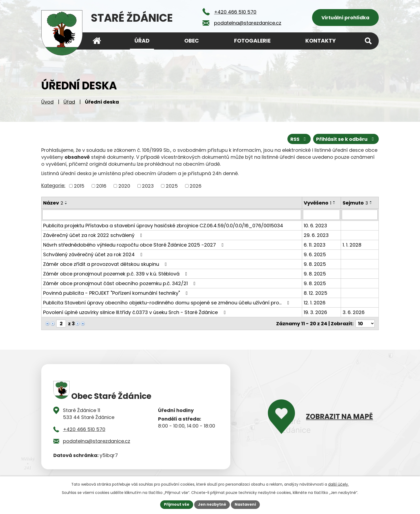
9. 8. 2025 (315, 264)
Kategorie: (53, 185)
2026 (196, 186)
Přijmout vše (177, 504)
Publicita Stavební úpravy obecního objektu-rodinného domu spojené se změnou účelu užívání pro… (167, 303)
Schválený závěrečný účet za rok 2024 (94, 254)
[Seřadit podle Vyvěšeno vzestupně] (334, 202)
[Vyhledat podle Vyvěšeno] (321, 215)
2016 (101, 186)
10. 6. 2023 (315, 226)
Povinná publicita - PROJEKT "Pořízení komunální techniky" (117, 293)
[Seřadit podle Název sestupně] (66, 204)
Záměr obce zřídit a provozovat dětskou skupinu (106, 264)
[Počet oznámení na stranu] (365, 324)
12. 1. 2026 (315, 303)
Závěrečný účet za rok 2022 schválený (94, 235)
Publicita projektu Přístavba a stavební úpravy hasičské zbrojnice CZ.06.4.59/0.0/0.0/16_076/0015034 (163, 226)
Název (53, 203)
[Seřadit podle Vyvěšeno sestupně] (334, 204)
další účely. (338, 484)
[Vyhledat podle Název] (172, 215)
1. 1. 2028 (352, 245)
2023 (148, 186)
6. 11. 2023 (315, 245)
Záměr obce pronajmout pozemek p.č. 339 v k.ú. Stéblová (116, 274)
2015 (79, 186)
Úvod (47, 102)
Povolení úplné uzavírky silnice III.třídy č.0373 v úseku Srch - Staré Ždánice (135, 312)
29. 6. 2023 (316, 235)
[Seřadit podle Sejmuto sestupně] (371, 204)
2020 (124, 186)
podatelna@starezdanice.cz (97, 441)
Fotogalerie (252, 41)
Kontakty (320, 41)
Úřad (69, 102)
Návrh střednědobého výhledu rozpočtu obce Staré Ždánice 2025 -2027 (134, 245)
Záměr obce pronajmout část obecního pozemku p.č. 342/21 (120, 283)
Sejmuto (355, 203)
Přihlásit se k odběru (346, 139)
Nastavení (245, 504)
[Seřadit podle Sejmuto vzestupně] (371, 202)
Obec (192, 41)
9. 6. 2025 (315, 254)
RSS (299, 139)
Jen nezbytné (212, 504)
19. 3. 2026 (315, 312)
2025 (172, 186)
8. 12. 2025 (316, 293)
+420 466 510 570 (84, 429)
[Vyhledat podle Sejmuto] (360, 215)
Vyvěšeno (318, 203)
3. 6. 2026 (354, 312)
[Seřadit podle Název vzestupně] (66, 202)
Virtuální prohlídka (345, 18)
